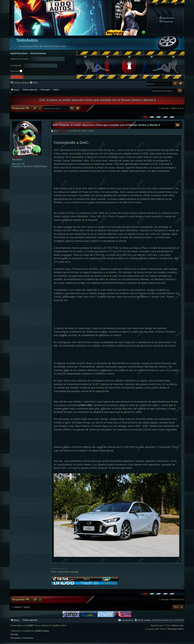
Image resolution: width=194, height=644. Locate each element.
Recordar (16, 71)
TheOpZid (17, 157)
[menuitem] (166, 18)
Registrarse (38, 53)
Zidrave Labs (178, 626)
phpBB (29, 626)
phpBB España (42, 631)
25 (23, 164)
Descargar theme (176, 629)
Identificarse (19, 53)
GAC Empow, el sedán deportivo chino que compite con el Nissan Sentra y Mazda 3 (98, 100)
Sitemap (14, 634)
